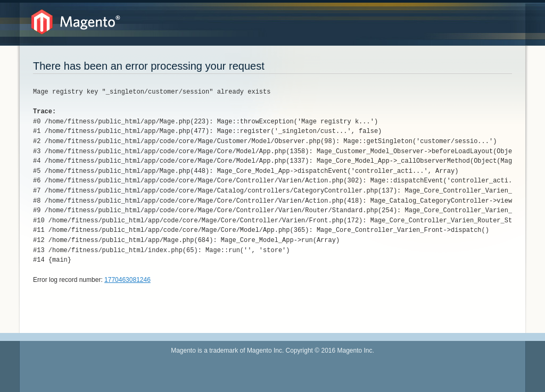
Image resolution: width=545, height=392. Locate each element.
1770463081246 (127, 280)
